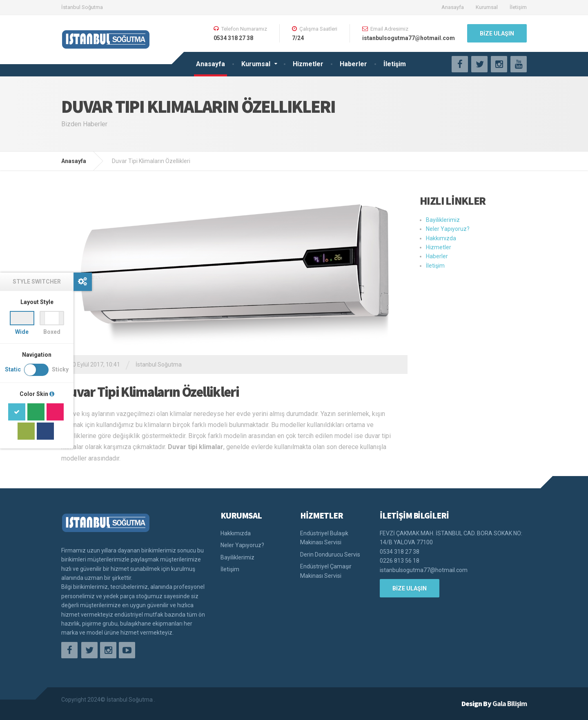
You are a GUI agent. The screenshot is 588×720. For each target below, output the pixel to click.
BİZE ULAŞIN (497, 34)
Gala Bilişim (510, 703)
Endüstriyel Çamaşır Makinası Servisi (326, 571)
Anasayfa (453, 7)
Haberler (353, 64)
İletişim (518, 7)
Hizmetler (308, 64)
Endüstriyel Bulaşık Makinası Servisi (324, 538)
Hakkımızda (441, 238)
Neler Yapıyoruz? (448, 229)
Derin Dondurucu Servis (330, 555)
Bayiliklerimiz (443, 220)
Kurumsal (487, 7)
